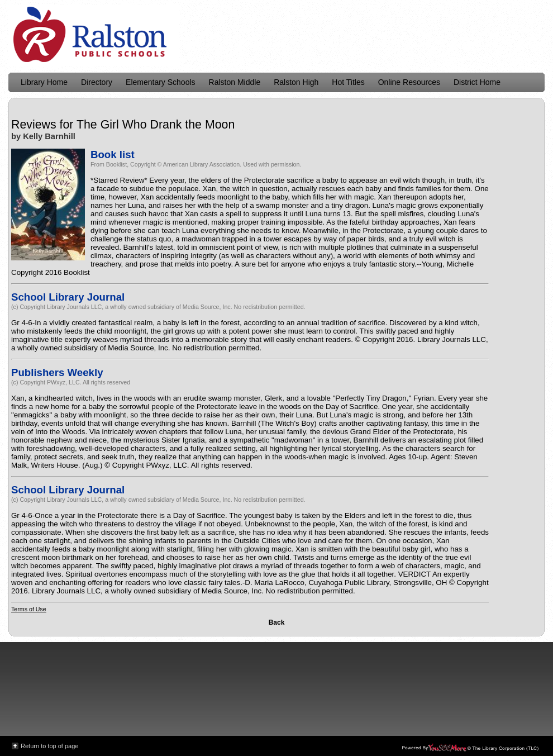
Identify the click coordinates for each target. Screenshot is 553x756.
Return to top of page (49, 746)
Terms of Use (29, 609)
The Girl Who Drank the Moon (156, 125)
